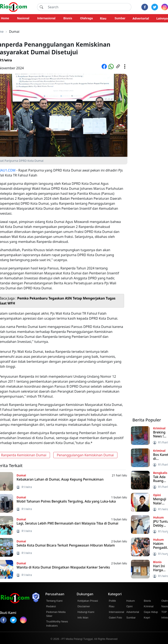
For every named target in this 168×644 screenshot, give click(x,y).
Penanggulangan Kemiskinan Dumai (85, 455)
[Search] (88, 7)
